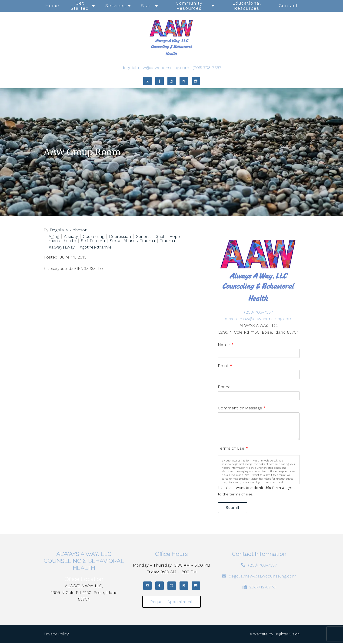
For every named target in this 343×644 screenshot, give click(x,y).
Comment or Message (242, 408)
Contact (288, 6)
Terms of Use (233, 448)
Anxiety (71, 236)
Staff (147, 6)
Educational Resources (247, 6)
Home (52, 6)
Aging (54, 236)
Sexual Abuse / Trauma (132, 241)
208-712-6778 (262, 587)
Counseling (93, 236)
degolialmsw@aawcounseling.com (155, 68)
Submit (233, 508)
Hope (175, 236)
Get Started (80, 6)
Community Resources (189, 6)
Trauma (168, 241)
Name (226, 345)
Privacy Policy (56, 635)
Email (225, 366)
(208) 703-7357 (207, 68)
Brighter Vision (287, 635)
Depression (120, 236)
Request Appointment (171, 603)
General (143, 236)
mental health (62, 241)
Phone (224, 387)
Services (116, 6)
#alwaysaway (62, 247)
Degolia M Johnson (69, 230)
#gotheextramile (96, 247)
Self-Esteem (93, 241)
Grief (160, 236)
